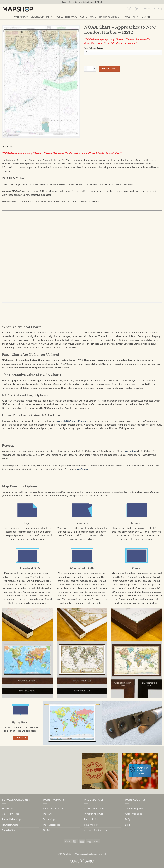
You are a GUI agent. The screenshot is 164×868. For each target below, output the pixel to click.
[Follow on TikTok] (82, 861)
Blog (127, 825)
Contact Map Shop (135, 808)
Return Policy (91, 819)
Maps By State (9, 830)
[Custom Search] (129, 9)
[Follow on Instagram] (77, 861)
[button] (137, 9)
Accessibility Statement (96, 830)
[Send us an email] (87, 861)
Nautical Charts (109, 17)
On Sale (146, 17)
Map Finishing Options (96, 808)
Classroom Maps (42, 17)
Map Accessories (52, 825)
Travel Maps (130, 17)
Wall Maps (20, 17)
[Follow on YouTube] (91, 861)
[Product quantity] (90, 69)
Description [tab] (8, 146)
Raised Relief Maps (66, 17)
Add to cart (109, 68)
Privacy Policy (91, 825)
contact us (131, 451)
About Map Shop (134, 814)
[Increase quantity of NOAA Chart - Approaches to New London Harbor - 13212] (95, 69)
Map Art (47, 814)
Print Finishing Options (94, 48)
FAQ (127, 819)
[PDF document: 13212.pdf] (82, 257)
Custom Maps (88, 17)
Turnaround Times (93, 814)
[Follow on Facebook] (73, 861)
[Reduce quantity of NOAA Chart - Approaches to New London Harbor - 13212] (86, 69)
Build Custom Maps (53, 808)
